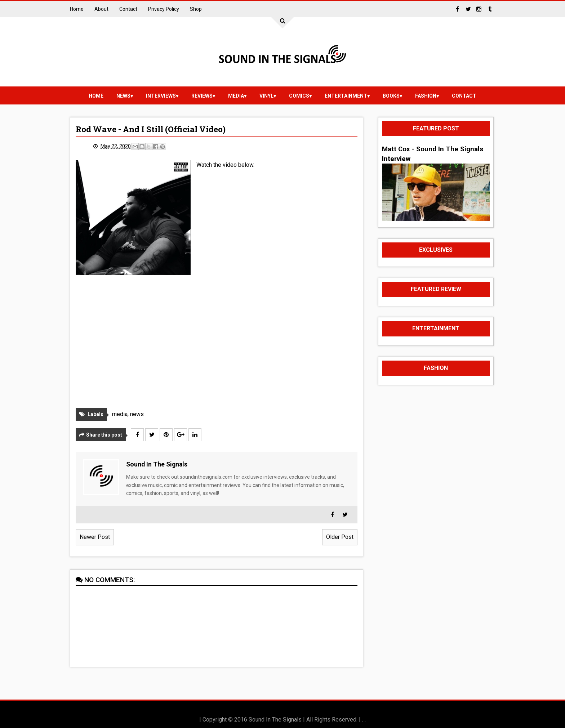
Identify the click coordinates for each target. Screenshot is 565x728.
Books (391, 96)
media (236, 96)
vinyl (266, 96)
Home (77, 9)
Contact (128, 9)
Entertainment (346, 96)
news (123, 96)
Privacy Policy (164, 9)
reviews (202, 96)
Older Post (340, 537)
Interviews (161, 96)
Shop (196, 9)
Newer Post (95, 537)
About (101, 9)
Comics (299, 96)
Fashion (426, 96)
